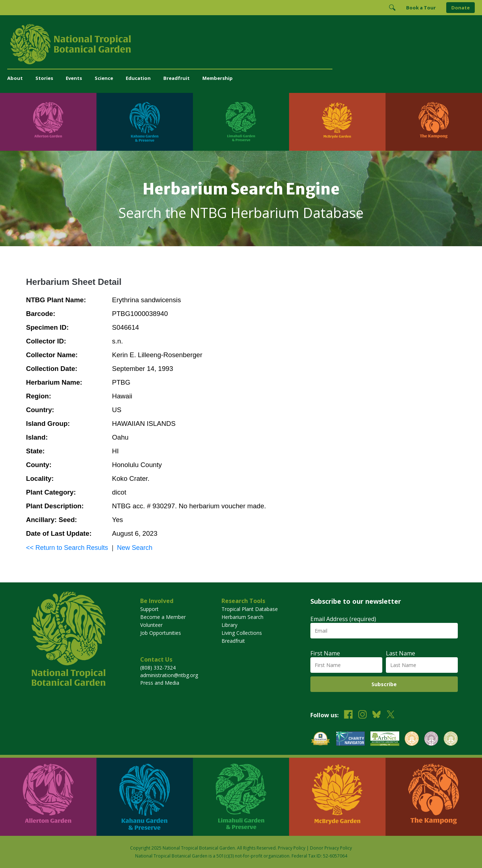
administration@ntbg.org (169, 675)
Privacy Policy (292, 848)
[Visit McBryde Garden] (337, 122)
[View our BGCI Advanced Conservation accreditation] (451, 739)
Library (229, 625)
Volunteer (151, 625)
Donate (461, 8)
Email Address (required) (343, 619)
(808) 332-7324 (158, 668)
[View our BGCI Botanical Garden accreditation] (412, 739)
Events (74, 78)
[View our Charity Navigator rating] (350, 739)
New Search (135, 548)
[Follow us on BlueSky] (376, 715)
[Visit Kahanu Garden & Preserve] (145, 122)
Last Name (401, 653)
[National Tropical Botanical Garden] (241, 44)
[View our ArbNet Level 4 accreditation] (385, 739)
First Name (325, 653)
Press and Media (160, 683)
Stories (44, 78)
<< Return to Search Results (67, 548)
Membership (218, 78)
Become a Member (163, 617)
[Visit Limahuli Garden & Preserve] (241, 122)
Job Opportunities (161, 633)
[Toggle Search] (392, 8)
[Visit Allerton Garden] (48, 122)
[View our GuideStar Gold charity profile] (320, 739)
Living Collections (242, 633)
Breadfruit (177, 78)
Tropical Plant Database (250, 609)
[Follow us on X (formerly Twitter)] (391, 715)
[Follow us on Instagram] (362, 715)
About (15, 78)
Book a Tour (421, 8)
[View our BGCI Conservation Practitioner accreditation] (431, 739)
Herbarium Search (242, 617)
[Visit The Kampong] (434, 122)
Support (149, 609)
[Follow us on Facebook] (348, 715)
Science (104, 78)
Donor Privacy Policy (331, 848)
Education (138, 78)
